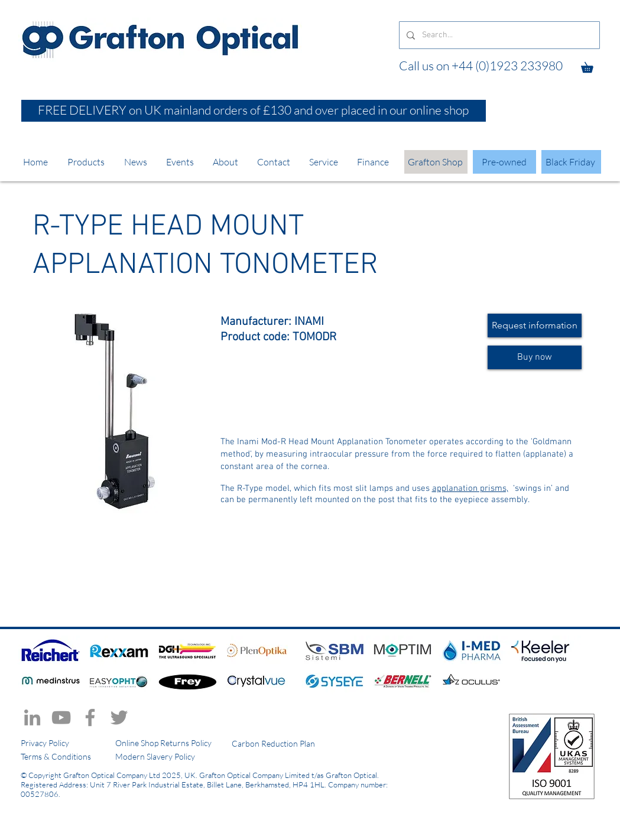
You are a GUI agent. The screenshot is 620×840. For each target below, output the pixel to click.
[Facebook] (90, 717)
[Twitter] (119, 717)
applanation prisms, (470, 489)
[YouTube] (61, 717)
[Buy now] (535, 357)
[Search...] (498, 35)
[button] (592, 65)
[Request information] (535, 325)
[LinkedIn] (32, 717)
